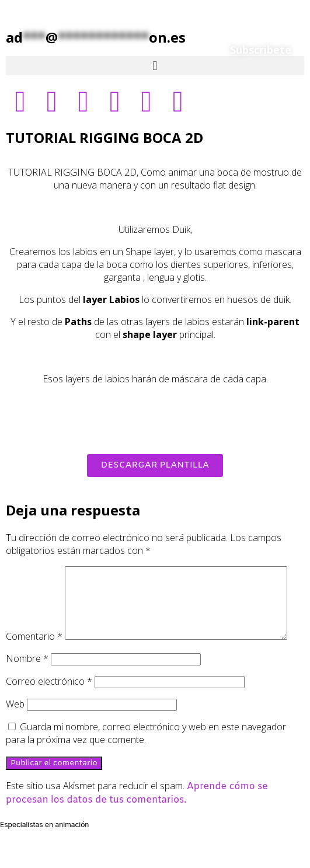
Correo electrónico (49, 708)
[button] (155, 66)
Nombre (27, 685)
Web (15, 731)
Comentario (34, 573)
